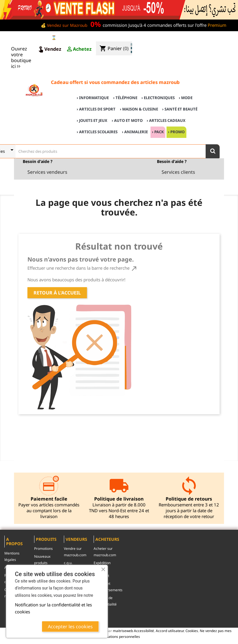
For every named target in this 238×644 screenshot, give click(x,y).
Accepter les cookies (70, 627)
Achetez (79, 49)
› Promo (176, 132)
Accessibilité (144, 631)
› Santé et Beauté (180, 109)
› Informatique (93, 98)
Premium (217, 25)
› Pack (158, 132)
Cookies (192, 631)
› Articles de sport (96, 109)
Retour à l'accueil (57, 293)
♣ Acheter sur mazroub (186, 38)
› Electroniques (158, 98)
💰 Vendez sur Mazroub (64, 25)
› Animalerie (135, 132)
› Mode (186, 98)
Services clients (178, 172)
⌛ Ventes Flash (67, 37)
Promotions (43, 549)
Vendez (49, 49)
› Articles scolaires (97, 132)
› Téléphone (125, 98)
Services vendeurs (47, 172)
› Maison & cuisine (139, 109)
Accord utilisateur (170, 631)
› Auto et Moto (127, 120)
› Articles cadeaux (166, 120)
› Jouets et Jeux (92, 120)
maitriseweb (123, 631)
